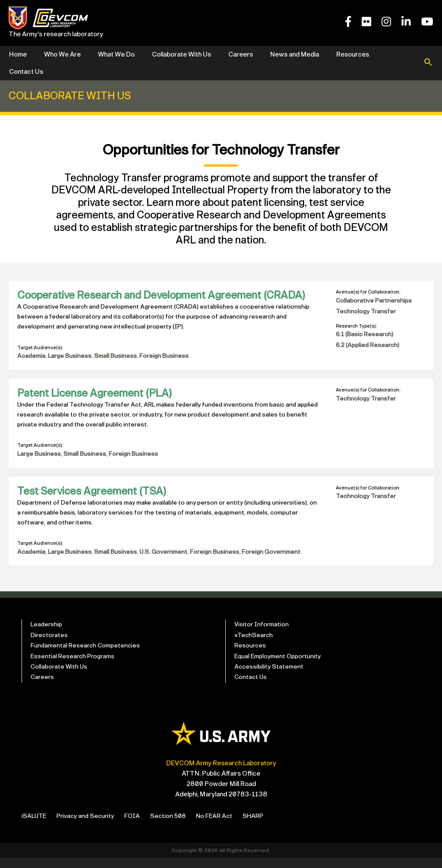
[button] (428, 63)
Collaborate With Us (182, 54)
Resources (353, 54)
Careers (241, 54)
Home (18, 54)
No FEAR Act (224, 826)
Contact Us (26, 72)
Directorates (50, 643)
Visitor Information (262, 631)
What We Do (116, 54)
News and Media (295, 54)
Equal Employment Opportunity (280, 665)
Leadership (47, 631)
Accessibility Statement (270, 676)
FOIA (139, 826)
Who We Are (62, 54)
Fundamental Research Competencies (87, 654)
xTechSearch (254, 643)
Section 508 (176, 826)
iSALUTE (35, 826)
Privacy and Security (89, 826)
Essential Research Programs (74, 665)
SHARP (264, 826)
